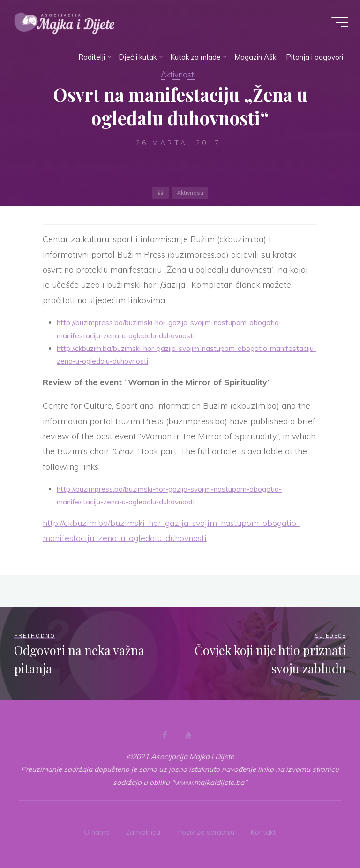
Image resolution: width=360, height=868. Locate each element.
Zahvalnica (143, 832)
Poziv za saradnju (205, 832)
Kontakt (263, 832)
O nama (97, 832)
